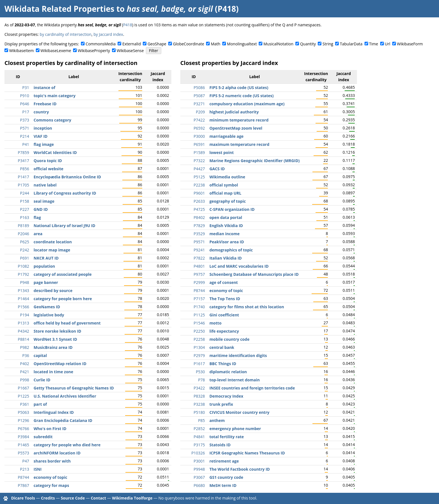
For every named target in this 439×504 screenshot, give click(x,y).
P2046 (24, 234)
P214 (25, 136)
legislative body (49, 315)
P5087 (199, 96)
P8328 (199, 396)
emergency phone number (235, 429)
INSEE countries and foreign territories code (252, 388)
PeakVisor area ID (227, 242)
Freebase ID (45, 104)
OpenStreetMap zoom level (236, 128)
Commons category (52, 120)
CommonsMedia (101, 44)
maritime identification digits (238, 355)
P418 (128, 25)
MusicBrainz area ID (53, 347)
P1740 (199, 307)
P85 (201, 420)
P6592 (199, 128)
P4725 (199, 209)
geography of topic (228, 201)
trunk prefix (221, 404)
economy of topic (50, 477)
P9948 (199, 469)
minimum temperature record (239, 120)
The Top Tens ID (225, 299)
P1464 (24, 299)
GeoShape (157, 44)
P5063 (24, 412)
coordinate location (53, 242)
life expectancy (224, 331)
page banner (46, 282)
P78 (201, 380)
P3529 (199, 234)
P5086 (199, 88)
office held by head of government (67, 323)
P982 (25, 347)
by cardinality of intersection (66, 34)
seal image (44, 201)
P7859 (24, 152)
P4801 (199, 266)
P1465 (24, 445)
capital (40, 355)
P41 (26, 144)
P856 (25, 169)
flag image (44, 144)
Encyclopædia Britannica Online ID (67, 177)
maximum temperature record (239, 144)
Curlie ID (42, 380)
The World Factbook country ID (240, 469)
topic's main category (55, 96)
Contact (98, 498)
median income (225, 234)
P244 (25, 193)
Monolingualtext (242, 44)
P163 (25, 217)
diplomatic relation (228, 372)
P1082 (24, 266)
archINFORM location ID (57, 453)
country (41, 112)
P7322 (199, 161)
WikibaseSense (130, 51)
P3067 (199, 477)
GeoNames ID (47, 307)
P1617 (199, 364)
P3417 (24, 161)
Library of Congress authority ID (65, 193)
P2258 (199, 339)
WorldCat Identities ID (55, 152)
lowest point (222, 152)
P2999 (199, 282)
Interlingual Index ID (54, 412)
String (328, 44)
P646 (25, 104)
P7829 (199, 226)
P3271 (199, 104)
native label (45, 185)
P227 (25, 209)
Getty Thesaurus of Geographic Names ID (74, 388)
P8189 (24, 226)
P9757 (199, 274)
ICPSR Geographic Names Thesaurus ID (247, 453)
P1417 (24, 177)
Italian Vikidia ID (226, 258)
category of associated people (63, 274)
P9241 (199, 250)
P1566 (24, 307)
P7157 (199, 299)
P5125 (199, 177)
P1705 (24, 185)
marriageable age (226, 136)
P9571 (199, 242)
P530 (200, 372)
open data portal (226, 217)
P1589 (199, 152)
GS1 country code (226, 477)
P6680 (199, 485)
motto (215, 323)
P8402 (199, 217)
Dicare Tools (23, 498)
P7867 (24, 485)
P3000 (199, 136)
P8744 (24, 477)
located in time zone (53, 372)
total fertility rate (227, 437)
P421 (25, 372)
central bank (222, 347)
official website (48, 169)
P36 (26, 355)
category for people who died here (67, 445)
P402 (25, 364)
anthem (217, 420)
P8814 (24, 339)
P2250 (199, 331)
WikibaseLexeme (56, 51)
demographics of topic (231, 250)
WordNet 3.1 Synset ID (55, 339)
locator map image (52, 250)
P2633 (199, 201)
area (38, 234)
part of (40, 404)
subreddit (43, 437)
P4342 (24, 331)
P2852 (199, 429)
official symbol (224, 185)
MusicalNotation (278, 44)
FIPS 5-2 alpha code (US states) (239, 88)
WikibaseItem (22, 51)
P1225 (24, 396)
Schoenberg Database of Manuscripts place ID (254, 274)
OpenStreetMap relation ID (60, 364)
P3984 (24, 437)
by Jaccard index (108, 34)
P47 (26, 461)
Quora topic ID (48, 161)
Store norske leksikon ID (57, 331)
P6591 (199, 144)
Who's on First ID (50, 429)
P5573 (24, 453)
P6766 (24, 429)
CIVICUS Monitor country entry (239, 412)
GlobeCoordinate (189, 44)
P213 (25, 469)
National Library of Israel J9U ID (64, 226)
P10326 (198, 453)
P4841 (199, 437)
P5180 (199, 412)
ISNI (38, 469)
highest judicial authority (234, 112)
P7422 (199, 120)
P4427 (199, 169)
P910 (25, 96)
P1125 (199, 315)
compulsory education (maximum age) (247, 104)
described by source (53, 290)
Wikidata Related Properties (59, 9)
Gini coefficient (224, 315)
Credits (48, 498)
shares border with (52, 461)
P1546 (199, 323)
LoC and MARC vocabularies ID (239, 266)
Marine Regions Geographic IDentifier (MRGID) (254, 161)
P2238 (199, 185)
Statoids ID (220, 445)
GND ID (41, 209)
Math (216, 44)
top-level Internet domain (235, 380)
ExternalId (132, 44)
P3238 (199, 404)
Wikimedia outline (227, 177)
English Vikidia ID (226, 226)
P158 (25, 201)
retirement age (224, 461)
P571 (25, 128)
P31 (26, 88)
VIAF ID (41, 136)
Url (387, 44)
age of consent (224, 282)
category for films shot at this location (247, 307)
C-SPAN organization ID (232, 209)
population (44, 266)
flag (37, 217)
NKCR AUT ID (46, 258)
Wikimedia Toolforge (132, 498)
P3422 (199, 388)
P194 (25, 315)
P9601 (199, 193)
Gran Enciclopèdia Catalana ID (63, 420)
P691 (25, 258)
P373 (25, 120)
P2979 (199, 355)
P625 (25, 242)
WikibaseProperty (94, 51)
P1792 (24, 274)
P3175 (199, 445)
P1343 (24, 290)
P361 (25, 404)
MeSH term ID (223, 485)
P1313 (24, 323)
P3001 (199, 461)
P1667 (24, 388)
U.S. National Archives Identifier (65, 396)
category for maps (51, 485)
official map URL (225, 193)
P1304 (199, 347)
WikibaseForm (410, 44)
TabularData (351, 44)
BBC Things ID (223, 364)
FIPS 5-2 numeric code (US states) (241, 96)
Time (373, 44)
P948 (25, 282)
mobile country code (229, 339)
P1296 (24, 420)
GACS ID (217, 169)
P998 (25, 380)
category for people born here (63, 299)
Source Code (73, 498)
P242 (25, 250)
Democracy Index (226, 396)
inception (43, 128)
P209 (200, 112)
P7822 (199, 258)
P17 (26, 112)
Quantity (308, 44)
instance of (44, 88)
